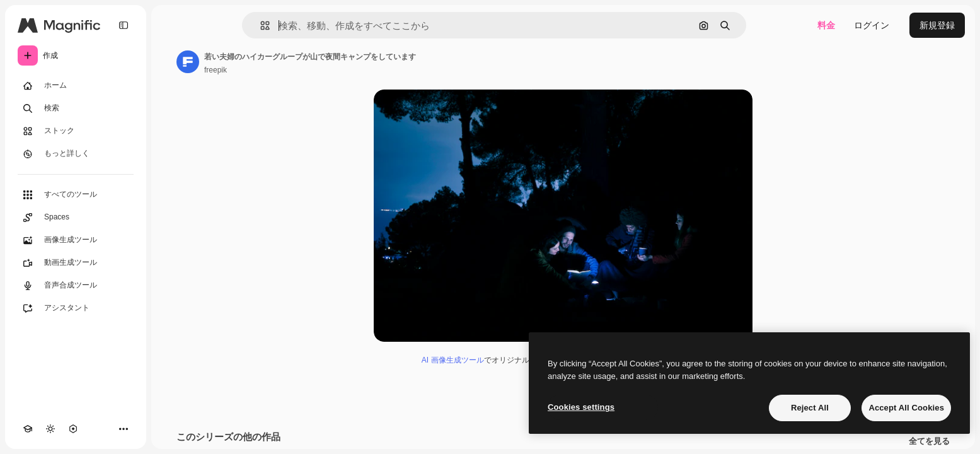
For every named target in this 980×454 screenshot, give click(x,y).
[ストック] (76, 131)
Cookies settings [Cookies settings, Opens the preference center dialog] (581, 407)
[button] (260, 26)
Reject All (810, 408)
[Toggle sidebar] (124, 25)
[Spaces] (76, 218)
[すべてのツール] (76, 195)
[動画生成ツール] (76, 263)
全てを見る (929, 441)
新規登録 (937, 25)
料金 (826, 25)
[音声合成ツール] (76, 286)
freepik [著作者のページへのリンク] (216, 70)
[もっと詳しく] (76, 154)
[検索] (76, 108)
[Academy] (28, 429)
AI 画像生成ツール (453, 360)
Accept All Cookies (906, 408)
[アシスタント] (76, 308)
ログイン (872, 25)
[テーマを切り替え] (50, 429)
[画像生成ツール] (76, 240)
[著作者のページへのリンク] (188, 62)
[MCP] (73, 429)
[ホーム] (76, 86)
